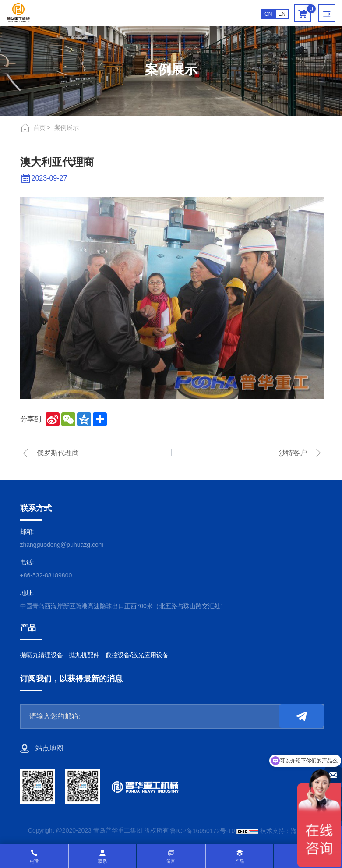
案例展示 (67, 128)
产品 (240, 861)
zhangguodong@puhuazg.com (62, 545)
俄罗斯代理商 (58, 453)
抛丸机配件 (84, 655)
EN (282, 14)
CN (268, 14)
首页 (39, 128)
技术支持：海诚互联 (288, 831)
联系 (102, 861)
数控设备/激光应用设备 (137, 655)
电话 (34, 861)
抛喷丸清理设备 (42, 655)
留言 (171, 861)
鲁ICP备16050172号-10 (202, 831)
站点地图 (42, 749)
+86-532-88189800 (46, 575)
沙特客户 (293, 453)
